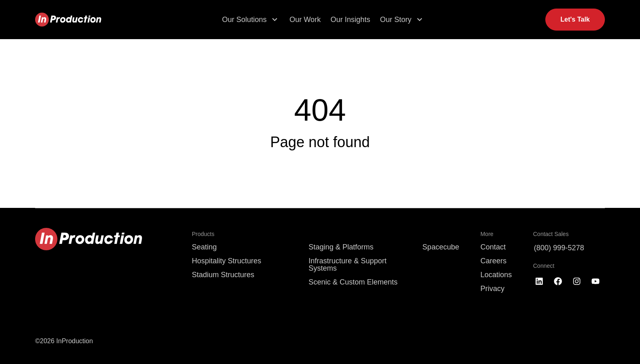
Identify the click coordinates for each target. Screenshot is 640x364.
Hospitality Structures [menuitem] (227, 261)
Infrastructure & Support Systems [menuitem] (348, 265)
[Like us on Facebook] (558, 281)
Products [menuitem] (203, 234)
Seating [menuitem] (204, 247)
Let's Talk (575, 19)
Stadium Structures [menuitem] (223, 275)
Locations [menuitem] (496, 275)
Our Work (305, 20)
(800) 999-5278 (559, 248)
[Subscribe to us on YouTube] (596, 281)
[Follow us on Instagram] (577, 281)
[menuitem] (355, 234)
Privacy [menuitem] (492, 289)
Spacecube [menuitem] (441, 247)
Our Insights (350, 20)
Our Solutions (244, 20)
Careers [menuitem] (493, 261)
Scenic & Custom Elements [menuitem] (353, 282)
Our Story (396, 20)
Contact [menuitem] (493, 247)
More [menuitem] (487, 234)
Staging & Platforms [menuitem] (341, 247)
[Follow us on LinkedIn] (539, 281)
